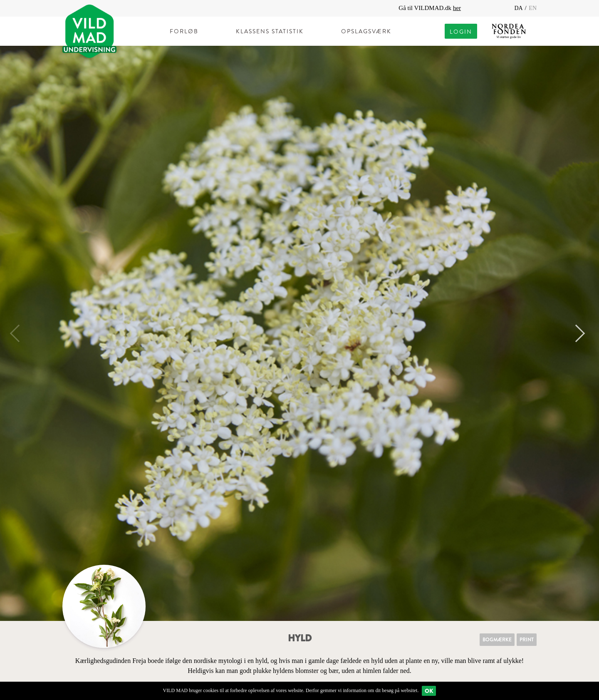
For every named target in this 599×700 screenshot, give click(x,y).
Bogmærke (497, 640)
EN (533, 8)
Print (527, 640)
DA (519, 8)
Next (576, 333)
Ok (429, 691)
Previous (19, 333)
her (457, 8)
